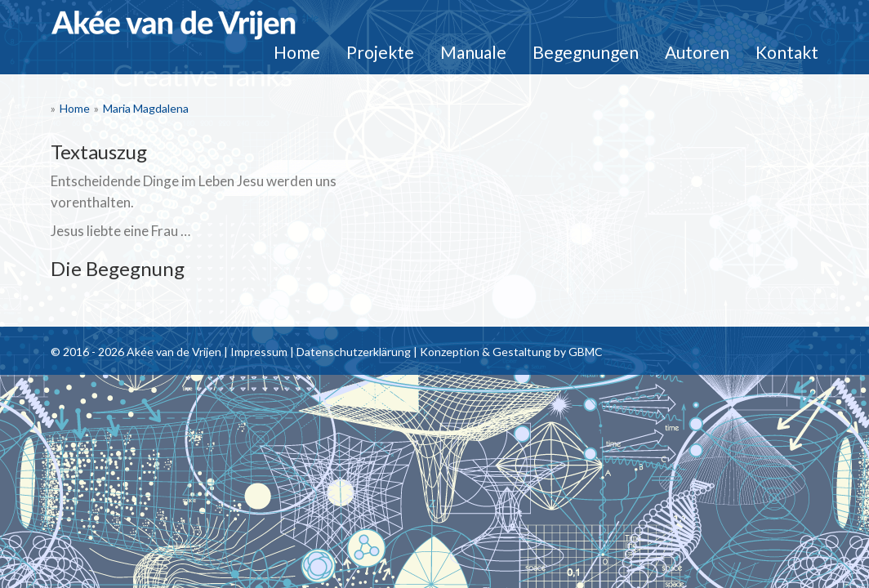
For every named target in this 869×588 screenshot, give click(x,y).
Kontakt (787, 52)
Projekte (380, 52)
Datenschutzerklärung (354, 352)
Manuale (473, 52)
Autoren (697, 52)
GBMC (586, 352)
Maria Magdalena (146, 108)
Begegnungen (586, 52)
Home (297, 52)
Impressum (259, 352)
